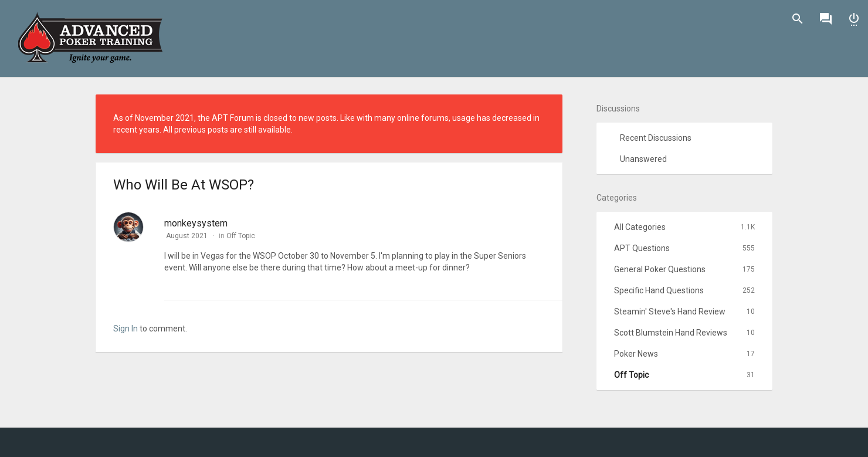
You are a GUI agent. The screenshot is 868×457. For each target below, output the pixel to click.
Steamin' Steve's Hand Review (684, 312)
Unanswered (643, 159)
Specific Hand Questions (684, 290)
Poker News (684, 354)
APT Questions (684, 248)
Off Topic (241, 236)
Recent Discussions (656, 138)
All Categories (684, 227)
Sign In (854, 19)
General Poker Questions (684, 269)
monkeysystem (196, 223)
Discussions (826, 19)
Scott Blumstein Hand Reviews (684, 333)
